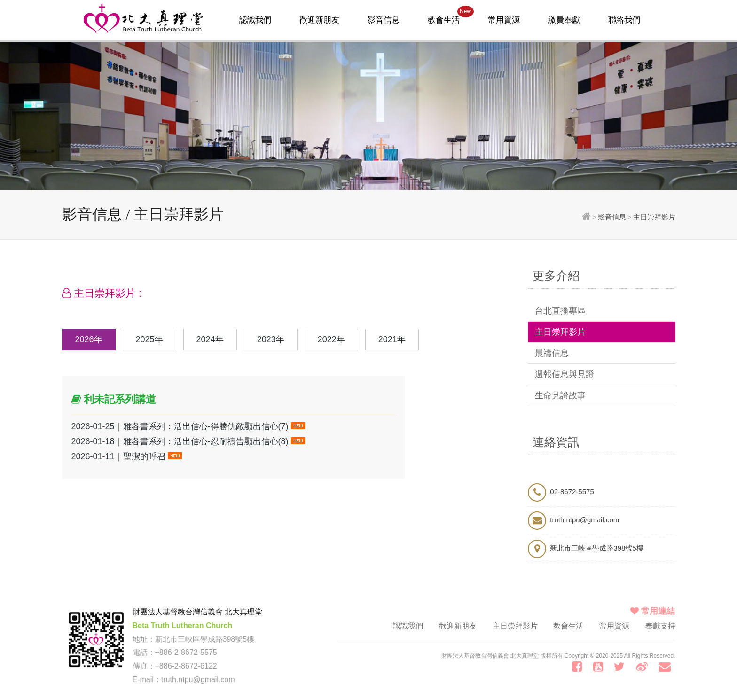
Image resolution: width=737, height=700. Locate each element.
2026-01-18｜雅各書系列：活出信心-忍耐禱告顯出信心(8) (180, 441)
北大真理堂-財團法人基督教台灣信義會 (144, 18)
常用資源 (504, 20)
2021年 (392, 339)
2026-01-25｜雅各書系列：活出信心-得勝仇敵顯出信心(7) (180, 426)
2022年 (331, 339)
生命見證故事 (560, 395)
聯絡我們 (624, 20)
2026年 (89, 339)
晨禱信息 (552, 353)
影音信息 (384, 20)
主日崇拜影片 (560, 332)
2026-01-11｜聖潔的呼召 (118, 456)
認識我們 (255, 20)
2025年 (149, 339)
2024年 (210, 339)
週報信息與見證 (565, 374)
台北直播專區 (560, 311)
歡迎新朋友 (319, 20)
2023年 (271, 339)
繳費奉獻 (564, 20)
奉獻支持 (659, 627)
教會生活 (451, 15)
